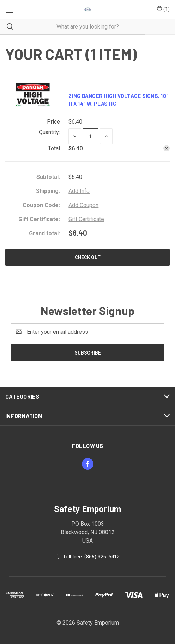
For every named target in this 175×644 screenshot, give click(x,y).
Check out (88, 257)
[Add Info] (79, 191)
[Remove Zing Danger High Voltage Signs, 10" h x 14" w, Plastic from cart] (167, 148)
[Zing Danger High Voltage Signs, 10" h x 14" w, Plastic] (90, 136)
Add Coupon (83, 205)
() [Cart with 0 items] (163, 9)
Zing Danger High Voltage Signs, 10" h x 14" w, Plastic (119, 100)
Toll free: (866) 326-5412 (91, 557)
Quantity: (49, 132)
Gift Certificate (86, 219)
